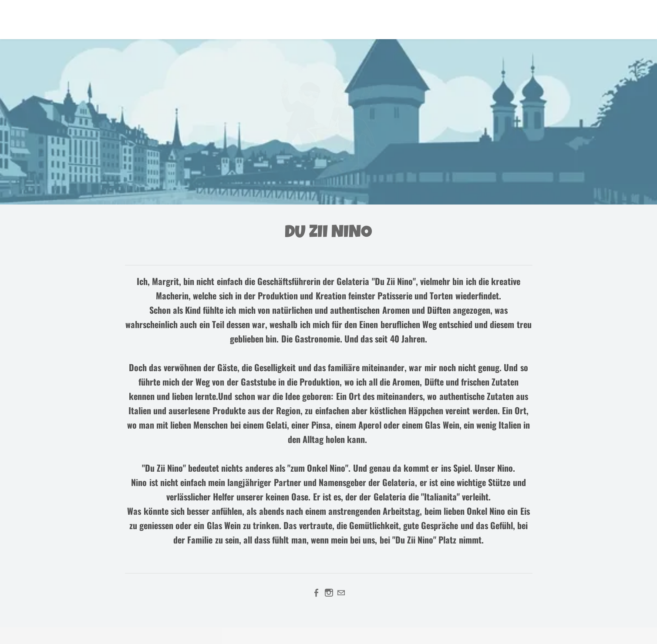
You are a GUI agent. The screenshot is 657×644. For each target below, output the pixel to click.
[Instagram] (329, 593)
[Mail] (341, 593)
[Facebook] (317, 593)
